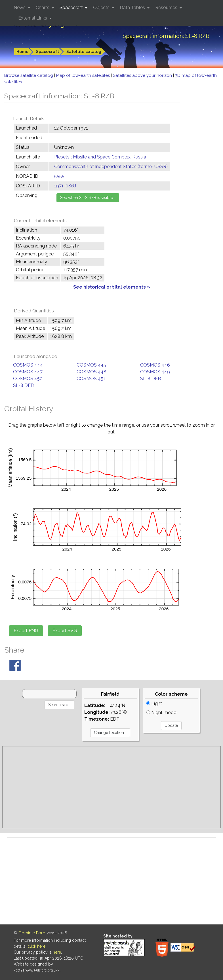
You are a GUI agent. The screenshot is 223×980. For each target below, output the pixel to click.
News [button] (20, 8)
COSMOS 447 (28, 372)
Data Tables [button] (133, 8)
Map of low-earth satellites (84, 75)
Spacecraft (48, 52)
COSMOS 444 (28, 365)
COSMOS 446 (155, 365)
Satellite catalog (84, 52)
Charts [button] (43, 8)
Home (23, 52)
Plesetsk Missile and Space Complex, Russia (100, 157)
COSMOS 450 (28, 379)
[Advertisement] (111, 787)
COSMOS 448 (91, 372)
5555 (59, 176)
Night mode (161, 713)
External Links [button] (33, 18)
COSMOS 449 (155, 372)
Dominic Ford (32, 933)
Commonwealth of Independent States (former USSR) (111, 167)
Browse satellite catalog (29, 75)
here (57, 952)
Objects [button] (102, 8)
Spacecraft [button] (72, 8)
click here (36, 946)
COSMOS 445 (91, 365)
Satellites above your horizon (143, 75)
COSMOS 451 (91, 379)
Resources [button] (167, 8)
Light (154, 703)
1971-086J (65, 186)
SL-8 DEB (151, 379)
